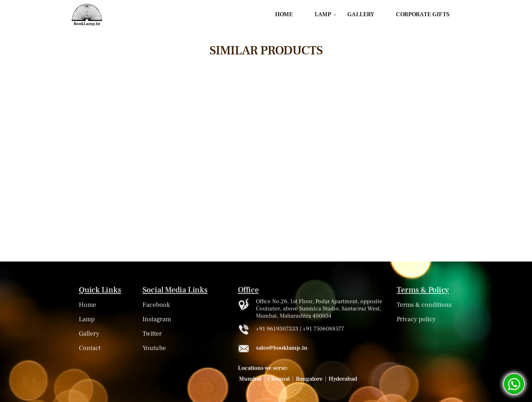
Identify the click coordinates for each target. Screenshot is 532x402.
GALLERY (361, 14)
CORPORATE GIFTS (423, 14)
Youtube (154, 349)
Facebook (156, 306)
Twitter (152, 335)
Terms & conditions (424, 306)
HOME (284, 14)
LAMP (323, 14)
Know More (164, 237)
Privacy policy (416, 320)
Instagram (157, 320)
